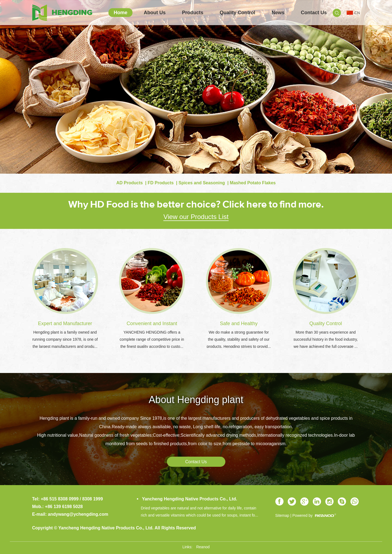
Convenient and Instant (152, 323)
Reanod (203, 547)
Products (193, 13)
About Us (155, 13)
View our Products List (196, 217)
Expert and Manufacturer (65, 323)
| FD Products (159, 183)
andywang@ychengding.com (78, 514)
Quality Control (237, 13)
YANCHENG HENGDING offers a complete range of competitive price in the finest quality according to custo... (152, 339)
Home (120, 13)
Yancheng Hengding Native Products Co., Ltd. (189, 499)
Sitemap (282, 515)
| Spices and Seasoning (200, 183)
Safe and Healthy (239, 323)
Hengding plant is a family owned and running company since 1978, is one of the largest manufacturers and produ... (65, 339)
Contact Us (314, 13)
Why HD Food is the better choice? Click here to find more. (196, 204)
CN (353, 13)
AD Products (130, 183)
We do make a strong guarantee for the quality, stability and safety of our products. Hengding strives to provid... (239, 339)
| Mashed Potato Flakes (251, 183)
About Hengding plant (196, 400)
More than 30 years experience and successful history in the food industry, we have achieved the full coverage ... (326, 339)
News (278, 13)
